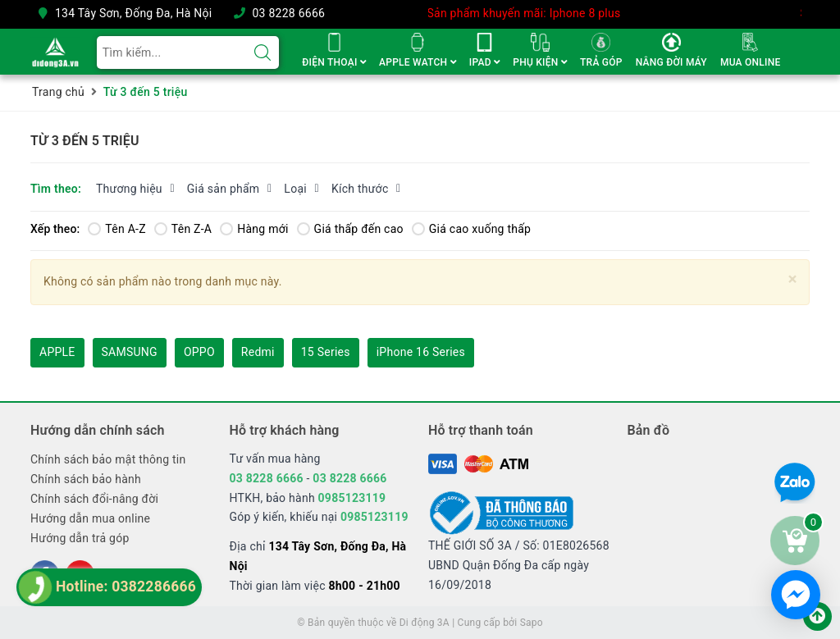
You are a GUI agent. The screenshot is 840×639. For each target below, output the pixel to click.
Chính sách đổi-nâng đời (94, 499)
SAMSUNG (130, 352)
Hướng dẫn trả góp (80, 538)
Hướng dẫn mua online (90, 518)
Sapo (532, 623)
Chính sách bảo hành (86, 479)
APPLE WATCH (418, 62)
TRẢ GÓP (601, 62)
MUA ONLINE (751, 62)
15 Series (326, 352)
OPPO (199, 352)
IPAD (484, 62)
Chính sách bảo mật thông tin (108, 459)
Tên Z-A (183, 229)
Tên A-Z (116, 229)
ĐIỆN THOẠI (334, 62)
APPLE (57, 352)
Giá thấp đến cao (350, 229)
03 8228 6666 (288, 13)
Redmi (258, 352)
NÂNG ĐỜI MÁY (671, 62)
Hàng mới (254, 229)
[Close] (793, 279)
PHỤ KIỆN (540, 62)
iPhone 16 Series (421, 352)
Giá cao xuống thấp (471, 229)
